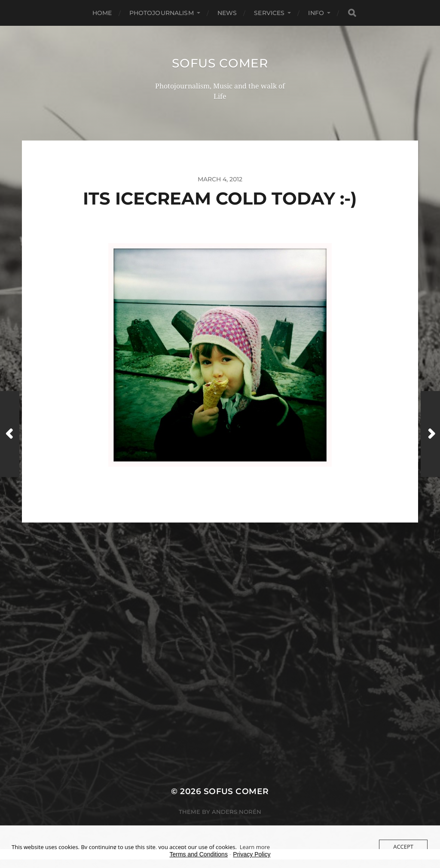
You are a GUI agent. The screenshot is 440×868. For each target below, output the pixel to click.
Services (269, 13)
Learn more (255, 847)
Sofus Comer (220, 63)
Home (102, 13)
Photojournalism (162, 13)
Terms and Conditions (199, 854)
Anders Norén (237, 812)
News (227, 13)
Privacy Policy (252, 854)
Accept (403, 847)
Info (316, 13)
